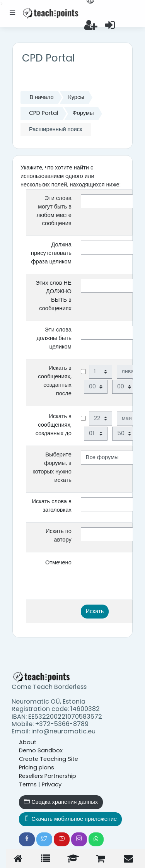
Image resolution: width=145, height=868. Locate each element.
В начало (41, 97)
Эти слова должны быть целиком (54, 338)
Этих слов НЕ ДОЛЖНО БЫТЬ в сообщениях (54, 296)
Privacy (52, 784)
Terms (28, 784)
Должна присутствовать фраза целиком (51, 253)
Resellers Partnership (48, 776)
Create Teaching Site (49, 759)
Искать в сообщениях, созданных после (55, 381)
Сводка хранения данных (61, 802)
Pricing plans (37, 767)
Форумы (83, 113)
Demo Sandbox (41, 750)
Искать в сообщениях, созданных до (54, 425)
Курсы (76, 97)
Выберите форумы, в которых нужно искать (52, 467)
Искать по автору (59, 535)
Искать (95, 611)
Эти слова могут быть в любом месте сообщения (54, 211)
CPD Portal (43, 113)
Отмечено (58, 562)
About (28, 742)
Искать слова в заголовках (52, 506)
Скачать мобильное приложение (70, 819)
